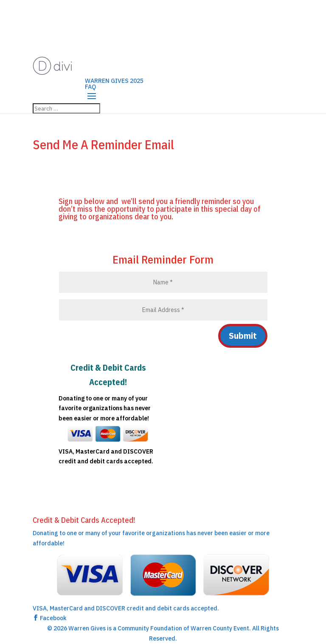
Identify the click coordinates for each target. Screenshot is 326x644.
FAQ (90, 87)
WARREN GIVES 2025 (114, 81)
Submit (243, 336)
